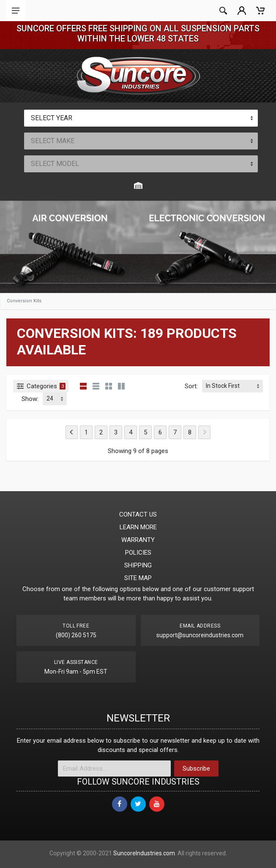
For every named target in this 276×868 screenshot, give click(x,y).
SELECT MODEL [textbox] (55, 164)
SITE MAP (138, 578)
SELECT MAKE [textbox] (53, 141)
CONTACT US (138, 514)
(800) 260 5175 (76, 635)
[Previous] (72, 432)
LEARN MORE (138, 527)
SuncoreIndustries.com (144, 853)
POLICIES (138, 553)
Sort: (191, 386)
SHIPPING (138, 565)
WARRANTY (138, 540)
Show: (30, 399)
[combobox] (141, 118)
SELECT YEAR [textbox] (52, 118)
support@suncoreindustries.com (200, 635)
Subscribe (196, 768)
